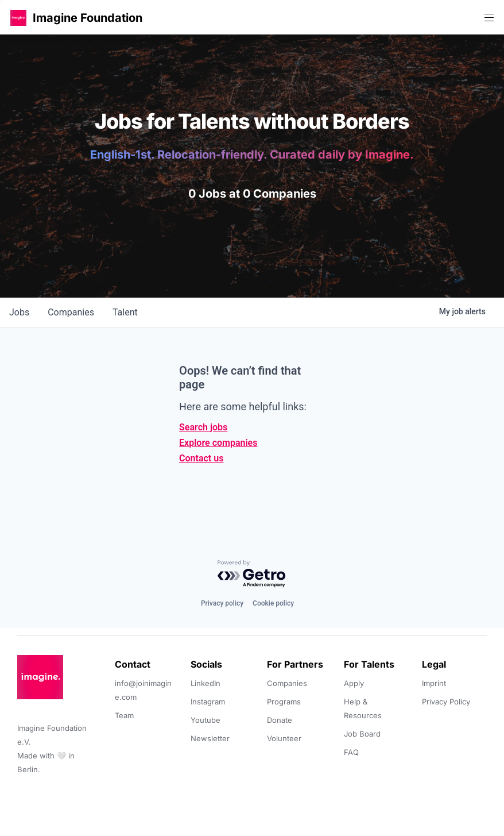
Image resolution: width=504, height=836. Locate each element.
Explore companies (218, 443)
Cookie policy (273, 603)
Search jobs (203, 427)
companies (71, 312)
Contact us (201, 458)
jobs (19, 312)
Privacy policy (222, 603)
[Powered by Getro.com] (252, 574)
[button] (18, 18)
